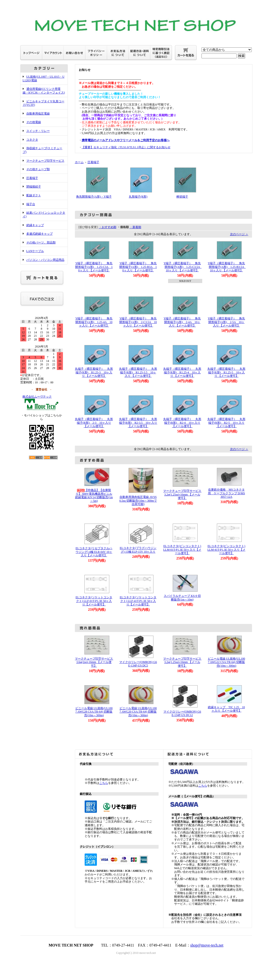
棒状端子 (182, 197)
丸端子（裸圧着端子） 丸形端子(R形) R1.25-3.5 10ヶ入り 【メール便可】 (138, 372)
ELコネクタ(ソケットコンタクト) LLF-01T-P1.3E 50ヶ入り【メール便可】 (94, 601)
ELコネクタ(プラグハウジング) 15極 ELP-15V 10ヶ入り (138, 550)
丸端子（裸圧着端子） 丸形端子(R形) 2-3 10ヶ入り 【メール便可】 (94, 423)
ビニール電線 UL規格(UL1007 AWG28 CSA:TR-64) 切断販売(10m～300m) (94, 712)
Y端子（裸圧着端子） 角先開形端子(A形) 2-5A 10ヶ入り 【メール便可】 (227, 322)
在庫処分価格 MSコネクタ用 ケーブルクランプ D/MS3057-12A (226, 493)
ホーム (79, 162)
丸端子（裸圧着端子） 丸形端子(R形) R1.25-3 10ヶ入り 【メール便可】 (94, 372)
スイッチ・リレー (38, 131)
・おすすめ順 (108, 227)
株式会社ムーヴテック (37, 397)
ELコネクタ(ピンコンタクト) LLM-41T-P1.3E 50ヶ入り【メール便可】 (226, 550)
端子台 (31, 204)
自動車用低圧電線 (38, 114)
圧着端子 (32, 178)
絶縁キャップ (35, 225)
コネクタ (32, 140)
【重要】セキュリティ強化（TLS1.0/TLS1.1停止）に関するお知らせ (126, 147)
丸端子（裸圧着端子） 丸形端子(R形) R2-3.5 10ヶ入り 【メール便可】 (138, 423)
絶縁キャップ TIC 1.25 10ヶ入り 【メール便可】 (226, 709)
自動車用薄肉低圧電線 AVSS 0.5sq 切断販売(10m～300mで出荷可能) (138, 501)
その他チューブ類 (38, 169)
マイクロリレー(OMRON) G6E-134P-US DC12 (182, 713)
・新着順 (135, 227)
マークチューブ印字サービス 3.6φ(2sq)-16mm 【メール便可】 (95, 662)
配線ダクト (34, 195)
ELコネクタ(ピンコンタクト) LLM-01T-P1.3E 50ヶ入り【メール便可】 (182, 550)
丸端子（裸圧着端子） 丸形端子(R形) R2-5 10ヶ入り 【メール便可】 (226, 423)
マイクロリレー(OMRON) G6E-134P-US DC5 (138, 664)
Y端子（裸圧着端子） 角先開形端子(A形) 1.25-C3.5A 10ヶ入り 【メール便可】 (183, 267)
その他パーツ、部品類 (41, 242)
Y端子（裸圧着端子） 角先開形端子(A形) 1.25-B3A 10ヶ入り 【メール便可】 (138, 267)
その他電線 (34, 122)
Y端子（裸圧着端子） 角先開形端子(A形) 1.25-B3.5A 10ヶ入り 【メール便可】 (227, 267)
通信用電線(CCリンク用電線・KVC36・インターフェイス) (44, 91)
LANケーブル (35, 251)
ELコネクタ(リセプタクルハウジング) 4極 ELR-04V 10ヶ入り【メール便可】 (94, 552)
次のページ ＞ (239, 234)
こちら (104, 783)
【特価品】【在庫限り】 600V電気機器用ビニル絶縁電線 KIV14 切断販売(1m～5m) (94, 495)
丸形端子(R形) (138, 197)
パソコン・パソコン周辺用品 (45, 260)
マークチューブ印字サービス (45, 161)
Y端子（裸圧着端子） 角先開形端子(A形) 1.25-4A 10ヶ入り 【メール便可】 (94, 322)
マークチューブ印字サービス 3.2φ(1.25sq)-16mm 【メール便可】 (184, 494)
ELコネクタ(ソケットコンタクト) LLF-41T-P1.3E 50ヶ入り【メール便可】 (138, 601)
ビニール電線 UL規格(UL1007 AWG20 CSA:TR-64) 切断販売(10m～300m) (138, 712)
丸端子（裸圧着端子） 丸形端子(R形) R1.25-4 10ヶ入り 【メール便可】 (182, 372)
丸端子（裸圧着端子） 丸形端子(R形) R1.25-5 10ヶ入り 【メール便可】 (226, 372)
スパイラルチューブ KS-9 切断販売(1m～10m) (182, 598)
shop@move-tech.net (207, 945)
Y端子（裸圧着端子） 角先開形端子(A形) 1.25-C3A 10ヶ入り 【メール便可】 (94, 267)
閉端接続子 (34, 187)
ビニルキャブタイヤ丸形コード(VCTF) (44, 103)
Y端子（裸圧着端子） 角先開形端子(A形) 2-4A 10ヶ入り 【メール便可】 (182, 322)
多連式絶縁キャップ (40, 234)
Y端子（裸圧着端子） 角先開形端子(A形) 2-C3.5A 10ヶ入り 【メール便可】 (138, 322)
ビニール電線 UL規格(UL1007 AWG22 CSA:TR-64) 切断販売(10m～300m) (227, 662)
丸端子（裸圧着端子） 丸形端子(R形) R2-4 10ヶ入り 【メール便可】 (182, 423)
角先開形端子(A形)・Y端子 (94, 197)
